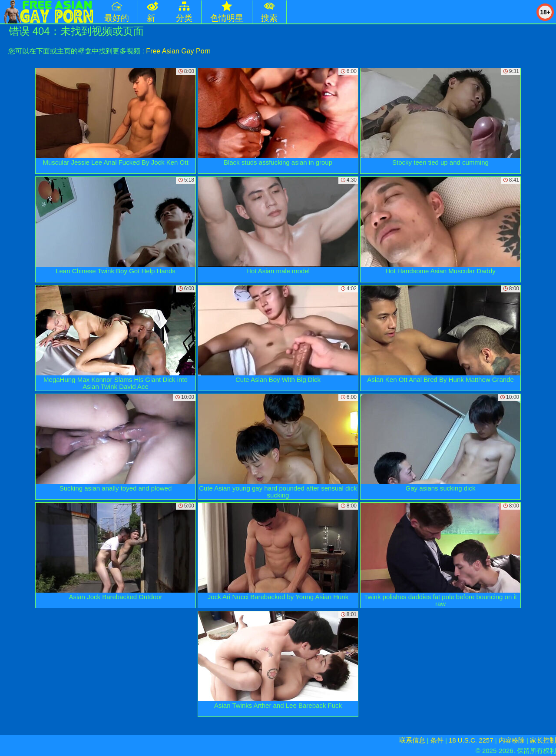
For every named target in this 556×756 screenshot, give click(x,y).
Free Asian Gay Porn (178, 51)
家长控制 (543, 740)
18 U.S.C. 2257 (471, 740)
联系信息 (412, 740)
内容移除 (512, 740)
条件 (437, 740)
